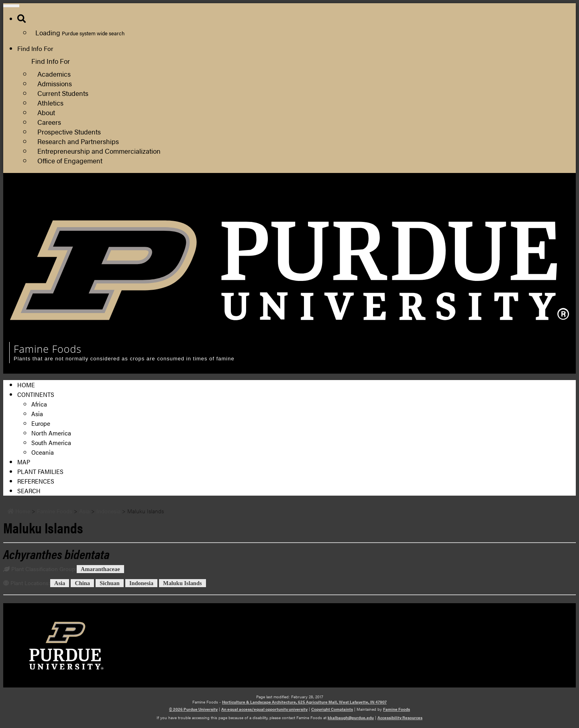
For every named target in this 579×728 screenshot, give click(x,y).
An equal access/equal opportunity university (264, 709)
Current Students (63, 93)
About (46, 112)
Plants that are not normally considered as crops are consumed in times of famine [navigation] (124, 359)
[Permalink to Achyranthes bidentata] (56, 554)
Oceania (43, 452)
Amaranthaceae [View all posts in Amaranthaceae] (100, 569)
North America (51, 433)
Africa (39, 404)
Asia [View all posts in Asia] (60, 583)
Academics (54, 74)
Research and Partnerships (78, 141)
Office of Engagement (70, 160)
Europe (41, 423)
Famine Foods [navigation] (48, 349)
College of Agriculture (441, 198)
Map (24, 462)
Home (26, 385)
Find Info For (35, 48)
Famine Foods (397, 709)
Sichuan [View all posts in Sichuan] (110, 583)
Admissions (55, 83)
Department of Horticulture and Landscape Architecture (489, 208)
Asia (37, 414)
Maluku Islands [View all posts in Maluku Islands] (182, 583)
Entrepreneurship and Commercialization (99, 151)
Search (29, 491)
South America (51, 442)
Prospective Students (69, 131)
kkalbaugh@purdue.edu (351, 718)
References (36, 481)
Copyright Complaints (332, 709)
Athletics (50, 103)
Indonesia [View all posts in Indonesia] (141, 583)
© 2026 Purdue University (193, 709)
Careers (49, 122)
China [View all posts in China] (82, 583)
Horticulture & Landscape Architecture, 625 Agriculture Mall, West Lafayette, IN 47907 (304, 702)
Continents (36, 394)
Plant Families (40, 471)
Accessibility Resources (400, 718)
